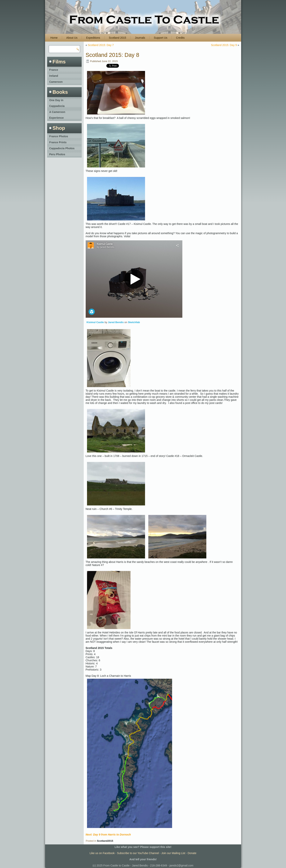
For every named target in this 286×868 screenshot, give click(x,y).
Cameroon (56, 82)
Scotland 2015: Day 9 (224, 45)
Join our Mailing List (173, 853)
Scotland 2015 (118, 38)
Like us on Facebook (102, 853)
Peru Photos (57, 154)
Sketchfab (134, 322)
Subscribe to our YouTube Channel (138, 853)
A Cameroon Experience (57, 115)
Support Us (161, 38)
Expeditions (93, 38)
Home (54, 38)
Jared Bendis (116, 322)
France (54, 70)
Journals (140, 38)
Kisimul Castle (95, 322)
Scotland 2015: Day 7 (101, 45)
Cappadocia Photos (62, 148)
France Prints (58, 142)
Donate (192, 853)
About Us (72, 38)
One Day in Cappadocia (57, 103)
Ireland (54, 76)
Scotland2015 (105, 841)
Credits (180, 38)
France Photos (59, 136)
